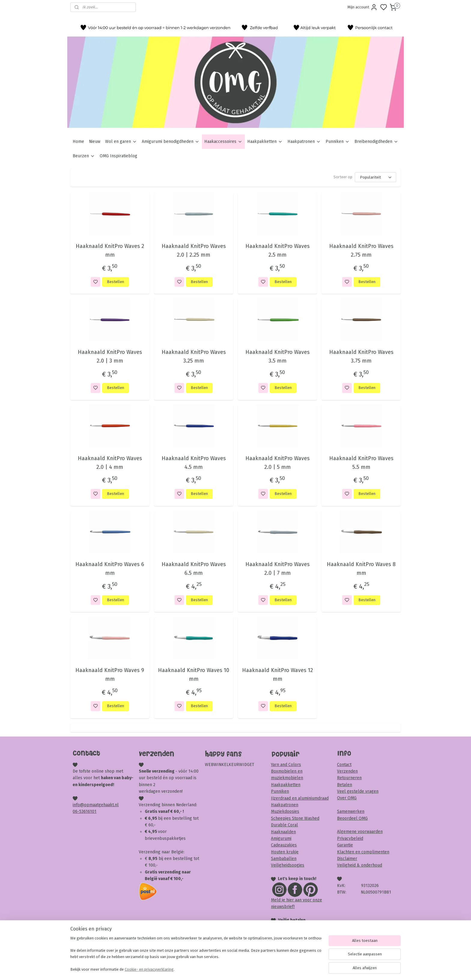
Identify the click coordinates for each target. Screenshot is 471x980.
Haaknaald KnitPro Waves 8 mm (361, 569)
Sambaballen (284, 859)
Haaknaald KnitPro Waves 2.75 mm (361, 250)
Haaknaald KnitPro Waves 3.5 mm (277, 356)
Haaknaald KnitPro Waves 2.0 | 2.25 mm (193, 250)
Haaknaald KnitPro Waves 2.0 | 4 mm (110, 463)
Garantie (345, 845)
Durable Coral (284, 825)
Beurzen (84, 156)
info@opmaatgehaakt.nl (96, 805)
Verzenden (347, 771)
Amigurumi (281, 838)
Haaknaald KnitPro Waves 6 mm (110, 569)
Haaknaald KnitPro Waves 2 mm (110, 250)
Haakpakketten (265, 142)
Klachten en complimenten (363, 852)
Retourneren (349, 778)
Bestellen (115, 282)
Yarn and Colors (286, 765)
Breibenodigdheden (376, 142)
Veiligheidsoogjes (288, 865)
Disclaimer (347, 859)
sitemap (258, 969)
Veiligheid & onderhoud (360, 865)
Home (78, 142)
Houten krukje (285, 852)
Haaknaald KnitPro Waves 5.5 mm (361, 463)
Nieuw (95, 142)
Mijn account (363, 7)
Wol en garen (121, 142)
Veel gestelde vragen (358, 791)
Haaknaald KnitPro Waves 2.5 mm (277, 250)
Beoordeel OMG (352, 818)
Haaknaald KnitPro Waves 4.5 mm (193, 463)
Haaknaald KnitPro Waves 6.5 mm (193, 569)
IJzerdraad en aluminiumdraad (300, 798)
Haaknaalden (283, 832)
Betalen (345, 785)
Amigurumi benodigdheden (171, 142)
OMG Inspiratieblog (119, 156)
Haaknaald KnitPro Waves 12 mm (277, 675)
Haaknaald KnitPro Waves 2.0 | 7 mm (277, 569)
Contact (344, 765)
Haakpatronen (304, 142)
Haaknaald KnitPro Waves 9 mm (110, 675)
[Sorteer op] (375, 177)
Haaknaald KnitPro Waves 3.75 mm (361, 356)
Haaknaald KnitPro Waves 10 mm (194, 675)
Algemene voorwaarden (360, 832)
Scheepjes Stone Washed (295, 818)
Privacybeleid (350, 838)
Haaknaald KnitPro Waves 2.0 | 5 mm (277, 463)
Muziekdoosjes (285, 811)
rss (270, 969)
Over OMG (347, 798)
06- (76, 811)
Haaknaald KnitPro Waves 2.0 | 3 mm (110, 356)
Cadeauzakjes (284, 845)
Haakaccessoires (223, 142)
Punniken (338, 142)
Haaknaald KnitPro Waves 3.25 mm (193, 356)
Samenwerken (351, 811)
